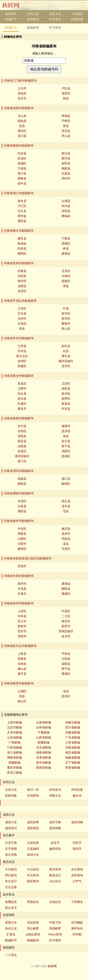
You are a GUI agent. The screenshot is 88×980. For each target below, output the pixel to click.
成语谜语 (33, 828)
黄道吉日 (55, 875)
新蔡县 (22, 659)
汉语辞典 (33, 843)
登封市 (22, 631)
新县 (66, 126)
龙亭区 (66, 366)
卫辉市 (22, 389)
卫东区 (22, 308)
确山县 (22, 669)
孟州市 (66, 534)
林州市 (22, 281)
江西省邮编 (14, 747)
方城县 (22, 168)
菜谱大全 (11, 923)
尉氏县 (66, 346)
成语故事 (33, 822)
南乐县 (66, 501)
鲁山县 (66, 329)
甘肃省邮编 (44, 758)
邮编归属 (77, 19)
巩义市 (22, 621)
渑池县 (22, 93)
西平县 (66, 669)
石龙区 (22, 324)
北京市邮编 (14, 727)
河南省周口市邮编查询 (19, 193)
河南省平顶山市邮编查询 (20, 301)
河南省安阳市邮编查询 (19, 263)
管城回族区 (66, 631)
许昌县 (22, 589)
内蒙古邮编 (73, 722)
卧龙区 (22, 158)
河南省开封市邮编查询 (19, 338)
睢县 (66, 248)
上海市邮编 (14, 722)
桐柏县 (66, 168)
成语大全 (55, 14)
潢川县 (22, 136)
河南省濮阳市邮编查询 (19, 493)
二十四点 (11, 955)
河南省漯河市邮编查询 (19, 471)
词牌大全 (55, 796)
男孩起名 (33, 902)
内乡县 (22, 153)
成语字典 (55, 822)
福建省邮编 (73, 758)
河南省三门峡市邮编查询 (20, 81)
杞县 (66, 351)
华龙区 (22, 501)
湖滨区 (66, 93)
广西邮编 (14, 742)
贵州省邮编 (44, 763)
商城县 (66, 116)
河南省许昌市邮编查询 (19, 576)
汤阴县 (22, 286)
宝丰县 (22, 314)
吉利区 (22, 431)
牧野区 (66, 399)
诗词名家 (77, 790)
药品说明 (33, 923)
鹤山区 (22, 701)
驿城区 (66, 674)
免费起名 (11, 902)
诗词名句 (55, 790)
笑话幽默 (77, 923)
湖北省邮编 (73, 753)
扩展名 (11, 934)
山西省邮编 (44, 737)
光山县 (22, 116)
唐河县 (66, 158)
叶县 (66, 308)
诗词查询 (33, 796)
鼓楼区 (22, 366)
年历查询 (33, 875)
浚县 (66, 691)
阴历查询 (33, 881)
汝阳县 (22, 446)
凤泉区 (22, 384)
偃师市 (66, 426)
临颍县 (22, 479)
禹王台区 (22, 356)
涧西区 (66, 451)
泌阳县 (66, 664)
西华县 (22, 216)
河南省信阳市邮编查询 (19, 108)
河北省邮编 (44, 747)
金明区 (22, 361)
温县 (66, 544)
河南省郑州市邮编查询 (19, 603)
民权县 (22, 248)
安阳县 (22, 276)
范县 (66, 511)
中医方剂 (55, 923)
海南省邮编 (44, 753)
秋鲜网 (52, 966)
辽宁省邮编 (73, 763)
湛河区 (66, 319)
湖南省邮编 (14, 758)
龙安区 (22, 291)
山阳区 (22, 539)
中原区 (66, 611)
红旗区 (22, 404)
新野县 (66, 163)
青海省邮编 (73, 768)
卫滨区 (66, 384)
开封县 (22, 351)
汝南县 (22, 664)
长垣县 (66, 409)
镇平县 (22, 183)
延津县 (66, 394)
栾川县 (66, 441)
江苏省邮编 (73, 742)
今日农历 (33, 869)
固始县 (22, 121)
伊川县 (22, 426)
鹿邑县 (22, 221)
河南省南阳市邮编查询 (19, 146)
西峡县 (22, 178)
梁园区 (66, 243)
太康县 (66, 201)
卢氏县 (66, 88)
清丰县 (66, 506)
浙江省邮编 (14, 753)
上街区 (22, 611)
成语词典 (77, 822)
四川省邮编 (73, 727)
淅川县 (22, 173)
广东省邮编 (73, 737)
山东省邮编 (14, 737)
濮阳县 (22, 511)
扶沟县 (66, 206)
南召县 (66, 153)
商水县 (22, 201)
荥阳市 (22, 636)
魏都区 (66, 594)
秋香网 (14, 5)
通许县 (66, 356)
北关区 (66, 271)
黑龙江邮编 (14, 773)
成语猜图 (55, 828)
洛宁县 (66, 446)
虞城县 (66, 253)
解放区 (22, 549)
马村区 (66, 549)
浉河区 (22, 131)
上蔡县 (22, 654)
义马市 (22, 88)
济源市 (22, 566)
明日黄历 (11, 875)
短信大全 (11, 928)
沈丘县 (22, 211)
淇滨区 (66, 696)
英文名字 (11, 908)
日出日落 (11, 887)
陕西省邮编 (44, 768)
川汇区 (22, 206)
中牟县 (22, 616)
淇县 (22, 696)
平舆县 (66, 654)
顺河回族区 (66, 361)
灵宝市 (22, 98)
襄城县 (66, 584)
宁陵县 (66, 238)
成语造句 (11, 828)
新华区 (66, 314)
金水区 (66, 636)
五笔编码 (33, 849)
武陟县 (66, 539)
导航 (83, 5)
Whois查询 (55, 934)
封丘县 (22, 394)
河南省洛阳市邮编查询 (19, 418)
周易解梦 (55, 928)
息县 (22, 126)
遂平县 (22, 674)
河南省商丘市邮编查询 (19, 231)
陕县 (66, 98)
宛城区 (22, 163)
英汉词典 (11, 855)
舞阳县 (22, 484)
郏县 (22, 329)
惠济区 (66, 621)
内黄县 (22, 271)
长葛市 (22, 594)
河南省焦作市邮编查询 (19, 521)
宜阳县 (22, 436)
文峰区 (66, 276)
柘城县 (22, 243)
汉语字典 (11, 843)
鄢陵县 (66, 589)
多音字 (55, 843)
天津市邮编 (14, 732)
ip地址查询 (33, 934)
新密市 (22, 626)
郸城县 (66, 216)
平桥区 (66, 121)
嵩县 (66, 436)
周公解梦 (33, 928)
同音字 (77, 843)
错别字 (77, 849)
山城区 (22, 691)
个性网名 (77, 902)
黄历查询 (55, 869)
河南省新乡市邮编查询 (19, 376)
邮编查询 (33, 19)
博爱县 (22, 534)
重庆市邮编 (14, 768)
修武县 (66, 529)
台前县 (22, 506)
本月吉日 (11, 881)
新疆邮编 (44, 742)
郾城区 (66, 484)
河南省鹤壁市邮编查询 (19, 683)
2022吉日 (55, 881)
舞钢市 (66, 324)
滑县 (66, 286)
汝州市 (22, 319)
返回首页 (11, 14)
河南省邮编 (73, 747)
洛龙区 (22, 451)
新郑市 (66, 626)
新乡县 (22, 399)
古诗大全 (33, 14)
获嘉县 (66, 404)
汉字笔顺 (11, 849)
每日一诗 (33, 790)
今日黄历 (77, 14)
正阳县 (66, 659)
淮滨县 (66, 131)
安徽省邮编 (73, 732)
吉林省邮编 (44, 727)
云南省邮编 (44, 722)
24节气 (77, 881)
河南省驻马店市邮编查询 (20, 646)
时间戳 (77, 934)
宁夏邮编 (44, 732)
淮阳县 (66, 211)
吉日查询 (77, 869)
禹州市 (22, 584)
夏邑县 (22, 238)
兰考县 (22, 346)
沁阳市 (22, 544)
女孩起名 (55, 902)
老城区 (66, 456)
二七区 (66, 616)
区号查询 (55, 19)
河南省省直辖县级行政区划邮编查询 (28, 558)
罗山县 (66, 136)
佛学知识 (77, 928)
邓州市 (66, 178)
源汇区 (66, 479)
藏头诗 (77, 796)
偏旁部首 (55, 849)
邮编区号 (11, 19)
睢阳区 (22, 253)
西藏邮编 (14, 763)
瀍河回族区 (22, 456)
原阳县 (66, 389)
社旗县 (66, 173)
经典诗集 (11, 796)
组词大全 (33, 855)
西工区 (22, 461)
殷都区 (66, 281)
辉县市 (22, 409)
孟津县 (66, 431)
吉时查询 (77, 875)
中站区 (22, 529)
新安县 (22, 441)
